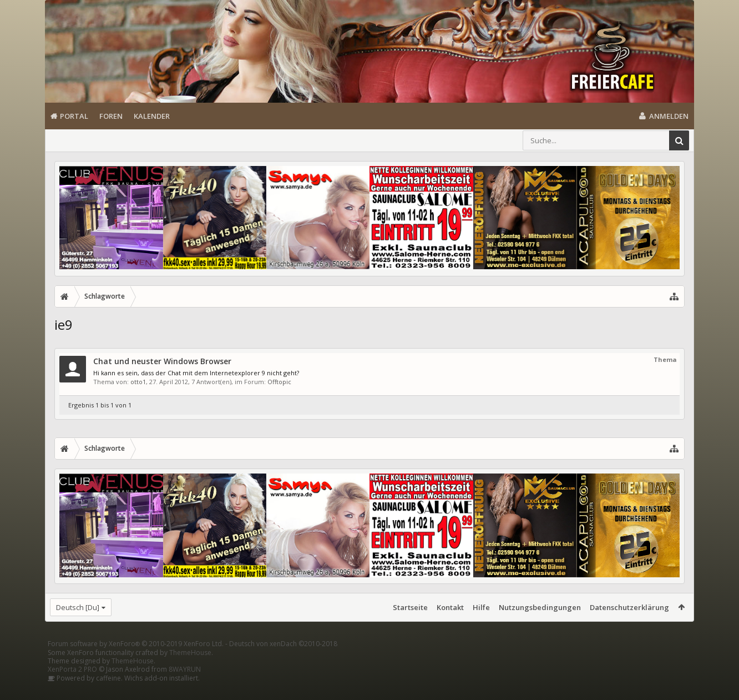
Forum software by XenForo (136, 661)
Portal (74, 116)
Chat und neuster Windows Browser (162, 361)
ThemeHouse (190, 670)
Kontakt (450, 607)
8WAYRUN (185, 687)
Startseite (410, 607)
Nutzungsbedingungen (540, 607)
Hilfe (481, 607)
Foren (111, 116)
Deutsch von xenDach (283, 661)
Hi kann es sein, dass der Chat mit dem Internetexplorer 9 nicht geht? (196, 373)
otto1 (138, 382)
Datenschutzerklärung (629, 607)
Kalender (152, 116)
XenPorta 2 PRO (72, 687)
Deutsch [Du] (78, 607)
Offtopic (279, 382)
